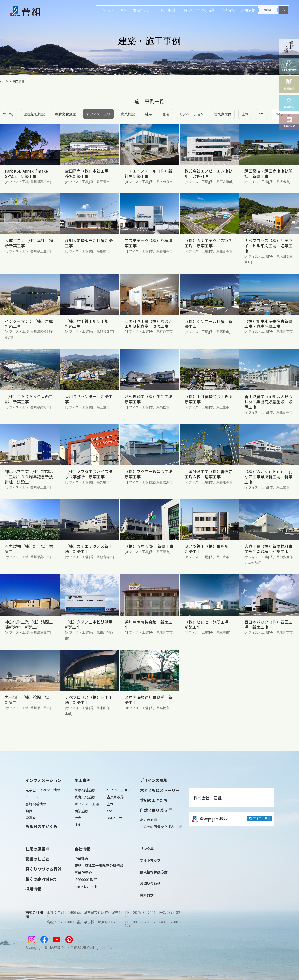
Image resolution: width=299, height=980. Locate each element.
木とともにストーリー (160, 790)
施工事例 (168, 10)
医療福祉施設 (34, 114)
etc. (262, 114)
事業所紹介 (83, 873)
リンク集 (147, 849)
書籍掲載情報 (36, 804)
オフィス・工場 (98, 114)
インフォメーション (113, 10)
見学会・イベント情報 (43, 790)
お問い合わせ (150, 883)
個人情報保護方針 (154, 872)
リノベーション (192, 114)
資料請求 (147, 895)
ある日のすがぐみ (41, 826)
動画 (29, 811)
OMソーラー (116, 818)
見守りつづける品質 (199, 10)
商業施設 (128, 114)
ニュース (32, 797)
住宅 (166, 114)
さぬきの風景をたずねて (161, 827)
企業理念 (81, 859)
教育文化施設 (66, 114)
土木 (245, 114)
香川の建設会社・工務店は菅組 (67, 947)
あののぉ (149, 820)
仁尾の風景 (37, 849)
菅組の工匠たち (154, 800)
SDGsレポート (86, 887)
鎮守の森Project (41, 879)
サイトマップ (150, 860)
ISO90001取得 (86, 880)
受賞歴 (31, 818)
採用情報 (248, 10)
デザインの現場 (154, 780)
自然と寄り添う (156, 810)
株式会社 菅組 (208, 798)
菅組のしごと (142, 10)
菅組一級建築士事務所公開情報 (99, 866)
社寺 (149, 114)
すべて (8, 114)
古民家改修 (223, 114)
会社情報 (228, 10)
